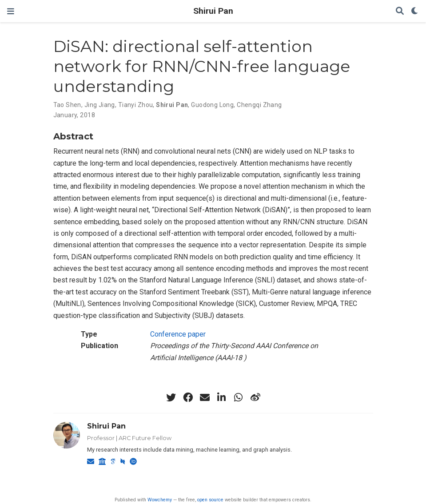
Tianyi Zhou (136, 105)
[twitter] (171, 397)
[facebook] (188, 397)
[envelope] (205, 397)
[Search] (400, 11)
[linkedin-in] (222, 397)
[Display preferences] (415, 11)
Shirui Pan (213, 11)
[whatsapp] (239, 397)
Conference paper (178, 334)
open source (210, 500)
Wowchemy (160, 500)
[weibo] (255, 397)
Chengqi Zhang (259, 105)
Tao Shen (67, 105)
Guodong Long (212, 105)
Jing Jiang (100, 105)
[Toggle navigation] (11, 11)
